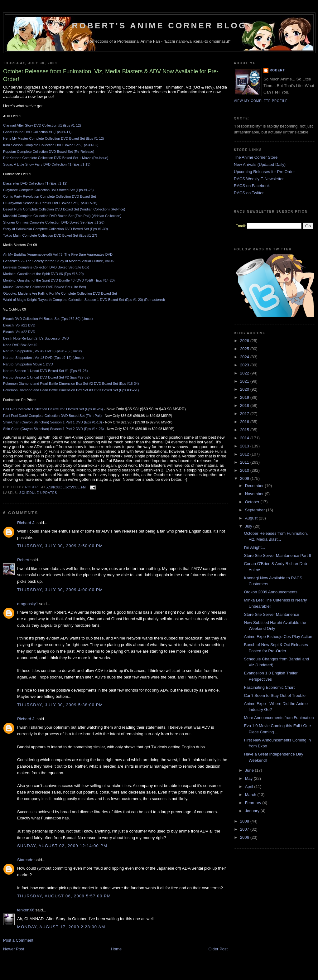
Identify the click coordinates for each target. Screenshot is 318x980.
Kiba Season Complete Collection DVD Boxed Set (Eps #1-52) (51, 145)
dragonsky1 (28, 604)
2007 (245, 829)
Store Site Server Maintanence (271, 614)
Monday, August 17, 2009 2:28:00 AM (61, 927)
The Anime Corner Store (256, 157)
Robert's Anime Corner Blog (159, 26)
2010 (245, 470)
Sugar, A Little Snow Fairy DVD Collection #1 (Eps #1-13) (47, 164)
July (249, 526)
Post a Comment (18, 940)
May (249, 778)
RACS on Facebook (252, 186)
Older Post (218, 949)
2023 (245, 365)
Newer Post (14, 949)
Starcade (25, 860)
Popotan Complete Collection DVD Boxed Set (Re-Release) (49, 152)
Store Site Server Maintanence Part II (277, 555)
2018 (245, 406)
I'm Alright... (254, 547)
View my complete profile (261, 101)
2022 (245, 373)
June (250, 770)
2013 (245, 446)
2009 (245, 478)
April (250, 787)
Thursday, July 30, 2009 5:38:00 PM (60, 705)
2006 (245, 837)
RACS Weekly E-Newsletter (259, 179)
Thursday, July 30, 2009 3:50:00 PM (60, 546)
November (255, 494)
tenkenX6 (26, 910)
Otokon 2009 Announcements (270, 592)
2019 (245, 397)
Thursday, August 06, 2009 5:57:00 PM (64, 896)
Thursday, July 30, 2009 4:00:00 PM (60, 590)
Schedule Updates (38, 493)
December (255, 486)
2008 (245, 821)
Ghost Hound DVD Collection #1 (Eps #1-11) (37, 132)
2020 (245, 389)
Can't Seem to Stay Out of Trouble (275, 695)
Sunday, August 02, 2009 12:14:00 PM (62, 846)
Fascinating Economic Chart (269, 687)
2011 (245, 462)
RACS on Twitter (249, 193)
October (253, 502)
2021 (245, 381)
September (255, 510)
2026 (245, 341)
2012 (245, 454)
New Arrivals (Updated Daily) (260, 164)
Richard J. (26, 523)
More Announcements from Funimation (279, 718)
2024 (245, 357)
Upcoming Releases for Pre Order (264, 172)
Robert (23, 560)
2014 (245, 438)
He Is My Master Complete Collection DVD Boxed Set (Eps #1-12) (54, 138)
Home (116, 949)
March (251, 795)
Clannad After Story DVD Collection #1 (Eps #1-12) (42, 125)
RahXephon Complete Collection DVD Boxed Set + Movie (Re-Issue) (56, 158)
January (253, 811)
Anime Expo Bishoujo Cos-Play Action (278, 637)
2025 (245, 349)
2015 (245, 430)
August (252, 518)
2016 (245, 422)
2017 (245, 414)
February (254, 803)
